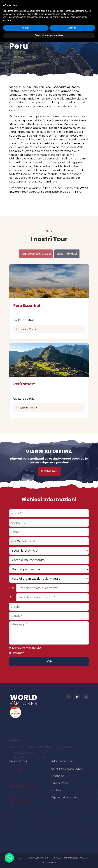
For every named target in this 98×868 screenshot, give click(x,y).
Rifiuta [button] (26, 28)
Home (18, 57)
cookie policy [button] (67, 14)
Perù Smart (24, 384)
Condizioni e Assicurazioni (67, 773)
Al (11, 597)
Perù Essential (27, 305)
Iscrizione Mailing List (26, 648)
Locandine (58, 780)
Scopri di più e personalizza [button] (49, 35)
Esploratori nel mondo (65, 802)
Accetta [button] (72, 28)
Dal (12, 588)
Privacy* (18, 653)
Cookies (56, 794)
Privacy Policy (60, 787)
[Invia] (49, 662)
